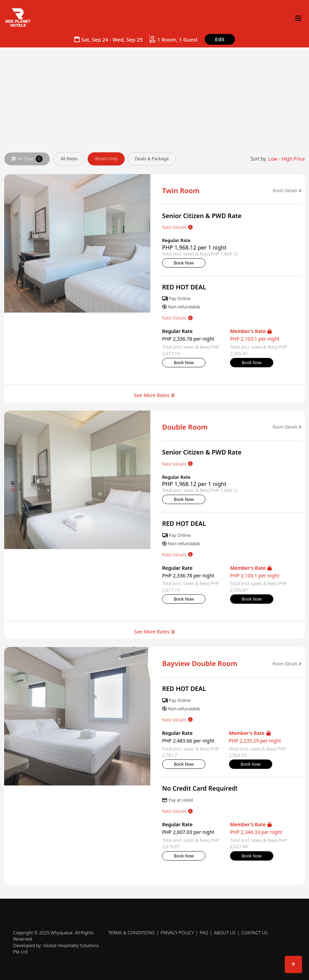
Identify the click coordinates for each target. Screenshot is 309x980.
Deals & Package (152, 159)
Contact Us (255, 933)
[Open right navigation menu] (298, 18)
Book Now (184, 263)
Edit (220, 39)
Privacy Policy (177, 933)
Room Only (106, 159)
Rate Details (177, 227)
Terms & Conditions (131, 933)
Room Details (287, 191)
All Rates (69, 159)
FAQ (204, 933)
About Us (225, 933)
